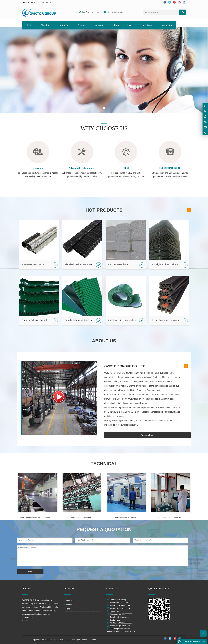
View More (148, 435)
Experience (38, 168)
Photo (116, 25)
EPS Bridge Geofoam (118, 264)
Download (99, 25)
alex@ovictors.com (123, 608)
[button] (68, 25)
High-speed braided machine (81, 517)
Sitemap (93, 640)
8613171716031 (125, 606)
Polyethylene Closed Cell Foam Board (167, 264)
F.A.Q (130, 25)
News (81, 25)
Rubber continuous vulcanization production (36, 517)
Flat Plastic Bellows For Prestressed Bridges (80, 264)
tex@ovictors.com (122, 617)
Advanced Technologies (82, 168)
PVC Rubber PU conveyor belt (122, 320)
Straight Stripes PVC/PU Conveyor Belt (80, 320)
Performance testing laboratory (170, 517)
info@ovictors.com (90, 12)
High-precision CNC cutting (125, 517)
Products (64, 25)
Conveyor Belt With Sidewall (34, 320)
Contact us (166, 25)
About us (45, 25)
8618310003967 (126, 614)
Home (29, 25)
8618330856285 (126, 623)
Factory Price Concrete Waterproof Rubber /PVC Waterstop (167, 320)
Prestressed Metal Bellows (34, 264)
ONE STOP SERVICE (170, 168)
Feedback (147, 25)
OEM (126, 168)
